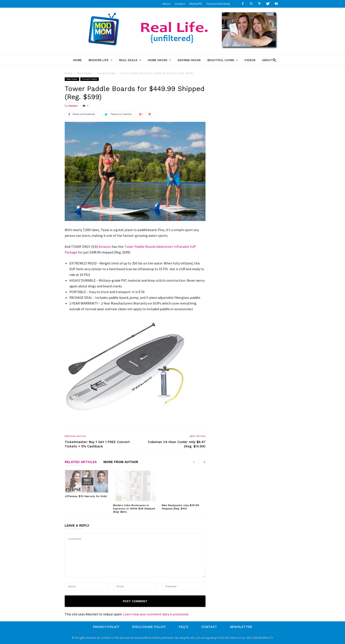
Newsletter (241, 627)
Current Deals (90, 79)
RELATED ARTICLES (81, 462)
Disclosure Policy (149, 627)
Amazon (105, 246)
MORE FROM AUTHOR (121, 462)
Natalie (73, 106)
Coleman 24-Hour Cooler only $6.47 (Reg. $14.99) (177, 444)
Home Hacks (159, 60)
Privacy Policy (106, 627)
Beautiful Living (223, 60)
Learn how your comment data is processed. (156, 614)
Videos (250, 60)
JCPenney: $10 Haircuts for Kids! (86, 496)
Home (77, 60)
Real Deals (130, 60)
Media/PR (196, 4)
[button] (273, 60)
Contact (180, 4)
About (166, 4)
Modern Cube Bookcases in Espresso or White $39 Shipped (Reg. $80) (134, 509)
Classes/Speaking (218, 4)
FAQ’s (184, 627)
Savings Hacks (189, 60)
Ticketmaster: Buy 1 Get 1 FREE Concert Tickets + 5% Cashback (97, 444)
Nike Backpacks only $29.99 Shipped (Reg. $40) (180, 507)
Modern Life (100, 60)
